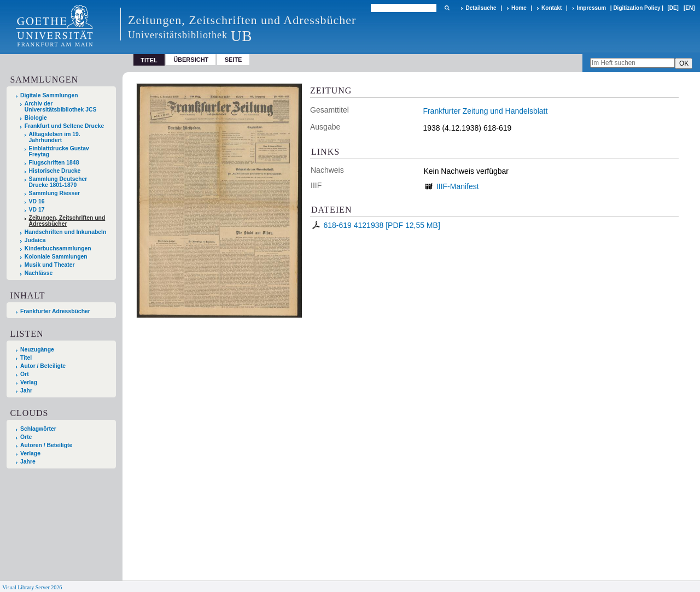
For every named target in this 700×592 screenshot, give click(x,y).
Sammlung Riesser (55, 193)
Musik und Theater (50, 265)
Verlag (29, 382)
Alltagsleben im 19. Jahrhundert (55, 137)
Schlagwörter (38, 429)
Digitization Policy (637, 8)
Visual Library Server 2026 (32, 587)
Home (519, 8)
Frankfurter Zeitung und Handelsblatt (485, 111)
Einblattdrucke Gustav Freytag (59, 151)
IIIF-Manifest (458, 186)
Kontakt (552, 8)
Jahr (26, 391)
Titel (26, 358)
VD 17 (37, 210)
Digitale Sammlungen (49, 95)
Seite (234, 60)
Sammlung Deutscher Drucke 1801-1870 (58, 182)
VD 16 (37, 201)
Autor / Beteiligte (43, 366)
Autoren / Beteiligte (46, 445)
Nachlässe (39, 273)
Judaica (35, 240)
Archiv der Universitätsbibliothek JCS (61, 107)
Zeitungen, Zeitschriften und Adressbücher (67, 221)
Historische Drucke (55, 171)
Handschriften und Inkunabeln (66, 232)
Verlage (30, 453)
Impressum (591, 8)
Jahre (28, 462)
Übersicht (191, 60)
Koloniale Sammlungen (56, 257)
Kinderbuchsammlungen (58, 248)
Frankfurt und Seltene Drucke (65, 126)
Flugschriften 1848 (54, 163)
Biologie (36, 118)
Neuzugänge (37, 350)
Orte (26, 437)
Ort (25, 374)
